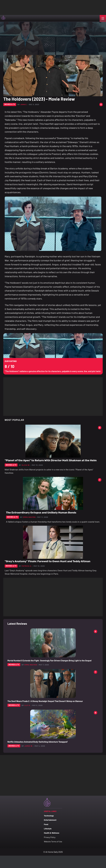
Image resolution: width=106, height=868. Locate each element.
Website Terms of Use (53, 841)
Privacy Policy (50, 837)
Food (46, 824)
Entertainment (50, 820)
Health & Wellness (52, 833)
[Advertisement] (28, 7)
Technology (49, 816)
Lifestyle (48, 829)
